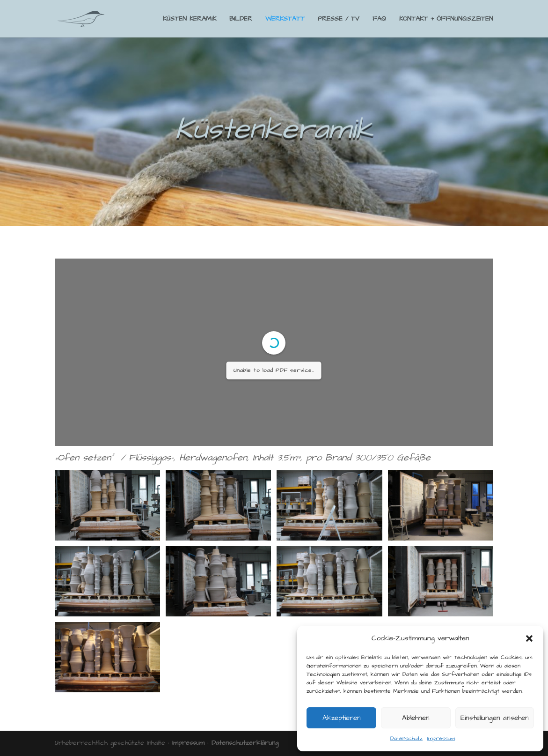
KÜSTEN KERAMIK (190, 19)
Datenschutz (406, 738)
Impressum (441, 738)
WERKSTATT (285, 19)
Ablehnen (416, 718)
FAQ (379, 19)
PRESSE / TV (339, 19)
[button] (529, 638)
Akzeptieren (342, 718)
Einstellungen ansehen (495, 718)
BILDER (241, 19)
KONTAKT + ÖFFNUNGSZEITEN (446, 19)
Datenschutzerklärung (245, 743)
